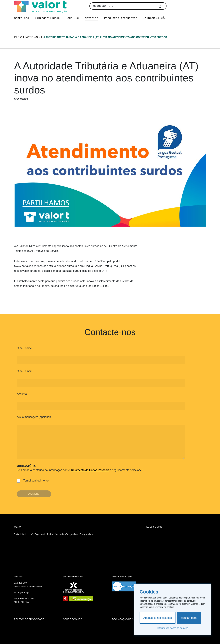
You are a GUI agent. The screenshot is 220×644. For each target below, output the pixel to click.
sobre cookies (73, 619)
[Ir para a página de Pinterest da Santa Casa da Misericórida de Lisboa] (149, 534)
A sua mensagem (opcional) (34, 417)
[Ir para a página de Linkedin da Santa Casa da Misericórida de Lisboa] (177, 534)
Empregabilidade (47, 18)
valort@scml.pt (22, 592)
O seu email (24, 371)
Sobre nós (21, 18)
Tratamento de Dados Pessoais (90, 470)
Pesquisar (99, 6)
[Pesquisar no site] (162, 6)
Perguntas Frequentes (79, 534)
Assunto (22, 394)
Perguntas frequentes (121, 18)
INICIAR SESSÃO (155, 18)
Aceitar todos (189, 618)
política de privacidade (29, 619)
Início (18, 534)
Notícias (92, 18)
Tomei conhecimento (36, 481)
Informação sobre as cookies (173, 628)
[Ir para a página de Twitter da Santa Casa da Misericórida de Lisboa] (167, 534)
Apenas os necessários (158, 618)
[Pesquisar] (133, 6)
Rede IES (72, 18)
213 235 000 (20, 583)
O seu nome (24, 348)
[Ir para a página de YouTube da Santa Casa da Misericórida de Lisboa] (158, 534)
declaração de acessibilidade (131, 619)
